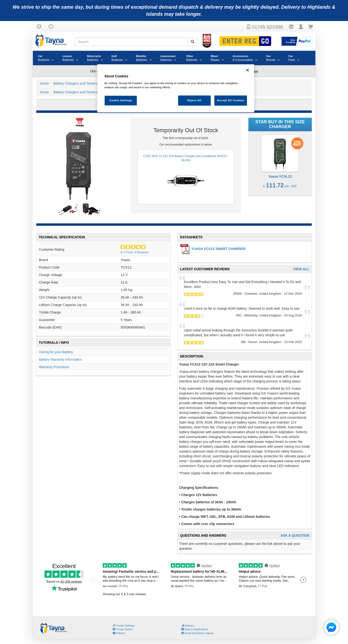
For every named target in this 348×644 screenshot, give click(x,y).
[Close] (247, 70)
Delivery (188, 626)
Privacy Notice (123, 629)
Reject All (194, 100)
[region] (176, 88)
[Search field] (131, 42)
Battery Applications (195, 629)
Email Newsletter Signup (197, 633)
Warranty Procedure (54, 367)
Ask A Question (295, 536)
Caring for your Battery (56, 352)
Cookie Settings (125, 626)
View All (301, 269)
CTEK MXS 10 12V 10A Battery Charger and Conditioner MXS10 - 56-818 (186, 177)
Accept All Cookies (231, 100)
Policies (119, 633)
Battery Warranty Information (60, 359)
